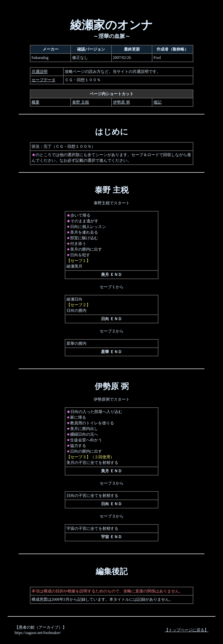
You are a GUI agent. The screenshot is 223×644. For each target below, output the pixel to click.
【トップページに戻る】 (186, 630)
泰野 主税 (81, 102)
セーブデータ (44, 80)
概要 (36, 102)
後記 (158, 102)
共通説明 (40, 72)
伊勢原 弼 (121, 102)
